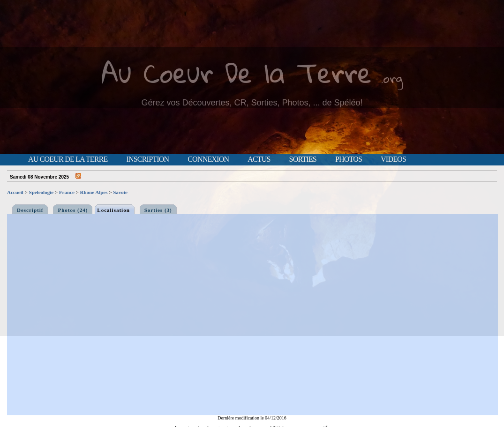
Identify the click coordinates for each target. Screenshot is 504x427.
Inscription (147, 159)
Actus (259, 159)
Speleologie (41, 192)
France (67, 192)
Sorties (303, 159)
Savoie (120, 192)
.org (392, 78)
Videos (393, 159)
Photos (349, 159)
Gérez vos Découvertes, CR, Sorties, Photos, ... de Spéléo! (252, 103)
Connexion (208, 159)
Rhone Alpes (94, 192)
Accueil (15, 192)
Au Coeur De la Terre (237, 72)
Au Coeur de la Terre (68, 159)
